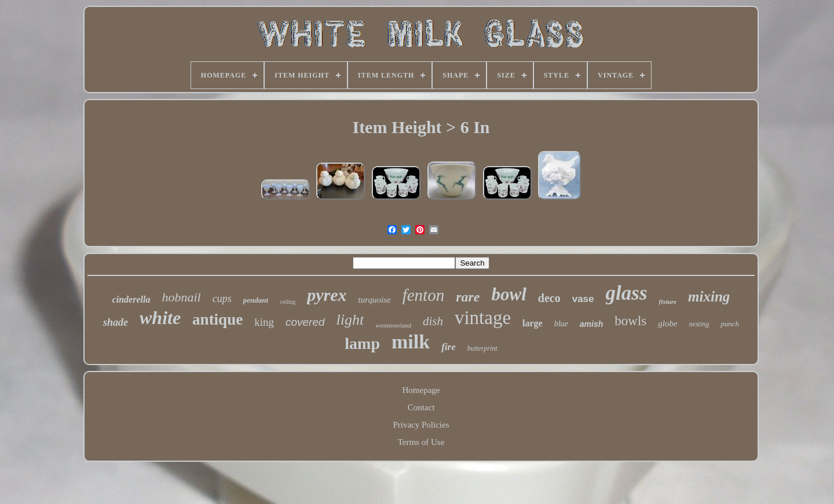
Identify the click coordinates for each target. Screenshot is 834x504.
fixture (668, 301)
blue (561, 324)
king (264, 322)
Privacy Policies (421, 425)
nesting (699, 324)
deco (549, 298)
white (160, 318)
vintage (483, 318)
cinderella (131, 299)
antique (217, 319)
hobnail (181, 297)
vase (583, 299)
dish (433, 321)
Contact (421, 407)
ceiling (288, 302)
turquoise (375, 300)
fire (449, 347)
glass (627, 293)
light (350, 320)
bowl (509, 294)
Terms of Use (421, 442)
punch (730, 324)
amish (591, 324)
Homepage (421, 390)
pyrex (327, 295)
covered (305, 322)
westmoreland (393, 325)
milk (411, 342)
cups (222, 299)
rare (468, 297)
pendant (256, 300)
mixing (709, 297)
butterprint (482, 348)
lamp (362, 343)
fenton (424, 295)
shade (116, 322)
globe (667, 323)
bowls (630, 321)
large (533, 323)
